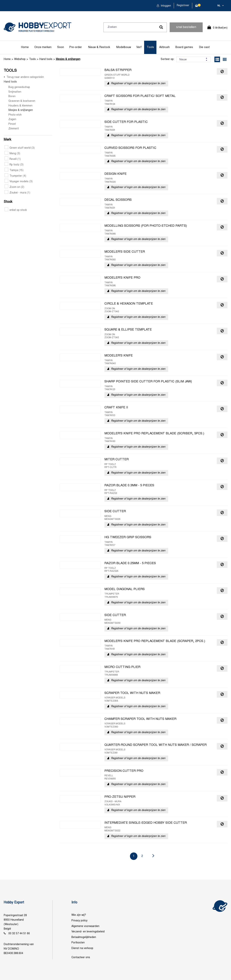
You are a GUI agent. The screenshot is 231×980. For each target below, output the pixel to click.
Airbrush (164, 47)
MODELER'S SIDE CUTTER (125, 252)
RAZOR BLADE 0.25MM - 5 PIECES (130, 563)
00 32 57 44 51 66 (19, 934)
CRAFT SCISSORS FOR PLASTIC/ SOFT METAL (140, 96)
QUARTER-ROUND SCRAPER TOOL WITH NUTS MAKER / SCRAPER (155, 745)
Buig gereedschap (19, 87)
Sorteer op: (168, 59)
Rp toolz (14, 165)
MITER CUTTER (117, 460)
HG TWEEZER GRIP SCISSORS (128, 537)
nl (219, 6)
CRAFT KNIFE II (116, 408)
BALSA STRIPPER (118, 70)
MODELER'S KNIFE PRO (122, 278)
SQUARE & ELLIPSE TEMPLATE (128, 330)
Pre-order (76, 47)
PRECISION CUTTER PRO (124, 771)
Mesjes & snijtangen (68, 59)
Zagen (12, 119)
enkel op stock (16, 210)
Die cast (204, 47)
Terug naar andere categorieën (25, 77)
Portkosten (78, 943)
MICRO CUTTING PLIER (122, 667)
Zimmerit (14, 129)
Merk (7, 140)
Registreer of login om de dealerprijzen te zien (138, 84)
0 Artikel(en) (220, 28)
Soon (61, 47)
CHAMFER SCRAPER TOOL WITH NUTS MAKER (140, 719)
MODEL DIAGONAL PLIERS (125, 589)
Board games (184, 47)
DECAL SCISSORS (118, 200)
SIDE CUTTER (115, 511)
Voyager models (19, 182)
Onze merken (43, 47)
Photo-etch (15, 115)
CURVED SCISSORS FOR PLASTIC (130, 148)
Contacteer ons (81, 957)
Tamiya (14, 170)
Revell (13, 159)
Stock (8, 202)
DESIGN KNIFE (115, 174)
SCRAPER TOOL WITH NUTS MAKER (132, 693)
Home (25, 47)
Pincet (12, 124)
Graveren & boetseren (22, 101)
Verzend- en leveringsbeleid (88, 932)
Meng (12, 154)
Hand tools (46, 59)
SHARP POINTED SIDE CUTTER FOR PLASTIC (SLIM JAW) (148, 382)
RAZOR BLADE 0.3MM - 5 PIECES (129, 486)
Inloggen (165, 6)
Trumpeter (15, 176)
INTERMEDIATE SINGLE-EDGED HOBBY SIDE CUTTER (146, 823)
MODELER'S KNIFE (119, 356)
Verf (139, 47)
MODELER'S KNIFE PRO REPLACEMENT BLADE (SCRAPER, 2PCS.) (155, 641)
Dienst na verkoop (82, 948)
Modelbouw (124, 47)
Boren (12, 96)
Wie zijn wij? (79, 915)
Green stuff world (20, 148)
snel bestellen (186, 27)
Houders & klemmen (20, 106)
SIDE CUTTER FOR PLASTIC (126, 122)
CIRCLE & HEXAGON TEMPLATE (129, 304)
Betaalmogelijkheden (84, 937)
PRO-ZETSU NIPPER (120, 797)
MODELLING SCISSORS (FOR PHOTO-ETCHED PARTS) (146, 226)
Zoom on (14, 187)
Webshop (20, 59)
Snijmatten (15, 92)
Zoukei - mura (17, 193)
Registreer (183, 6)
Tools (150, 47)
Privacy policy (79, 921)
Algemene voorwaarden (85, 926)
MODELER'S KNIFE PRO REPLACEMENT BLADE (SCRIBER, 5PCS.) (154, 434)
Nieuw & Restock (99, 47)
